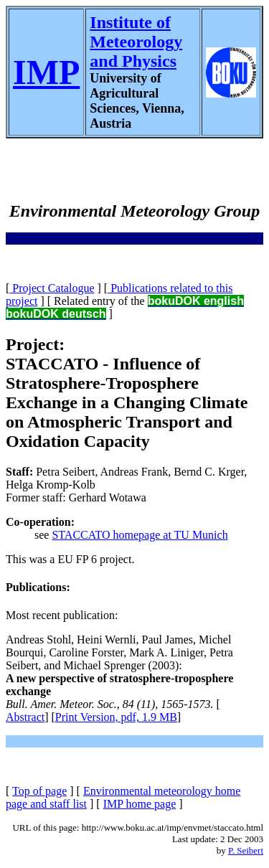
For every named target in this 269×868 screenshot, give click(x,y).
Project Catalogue (52, 288)
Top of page (39, 791)
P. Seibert (246, 850)
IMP (46, 72)
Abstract (25, 717)
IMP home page (140, 804)
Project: (35, 344)
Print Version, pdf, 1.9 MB (116, 717)
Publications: (38, 587)
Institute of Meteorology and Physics (136, 42)
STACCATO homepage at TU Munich (140, 535)
